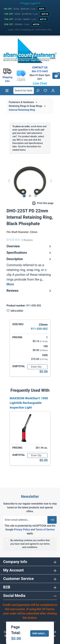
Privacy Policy (22, 530)
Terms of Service (45, 530)
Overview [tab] (29, 246)
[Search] (38, 91)
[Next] (51, 181)
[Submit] (52, 520)
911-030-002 (39, 329)
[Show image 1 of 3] (24, 196)
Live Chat (40, 83)
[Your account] (53, 91)
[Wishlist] (45, 91)
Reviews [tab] (29, 291)
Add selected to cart (41, 633)
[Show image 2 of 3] (30, 196)
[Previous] (9, 181)
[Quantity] (37, 367)
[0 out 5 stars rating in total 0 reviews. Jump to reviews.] (20, 240)
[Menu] (7, 91)
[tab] (29, 272)
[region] (30, 181)
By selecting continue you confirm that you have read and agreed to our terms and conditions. (30, 544)
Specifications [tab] (29, 253)
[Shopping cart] (56, 76)
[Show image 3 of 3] (36, 196)
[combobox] (24, 91)
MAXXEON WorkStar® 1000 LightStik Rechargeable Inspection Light (29, 403)
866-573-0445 (40, 71)
